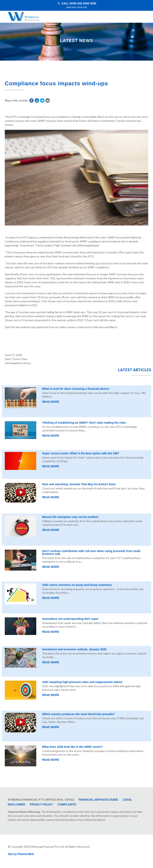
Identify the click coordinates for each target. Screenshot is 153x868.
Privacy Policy (41, 804)
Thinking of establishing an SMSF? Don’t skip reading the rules (84, 423)
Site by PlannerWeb (21, 854)
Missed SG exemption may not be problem (70, 517)
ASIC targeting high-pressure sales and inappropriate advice (82, 682)
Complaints (67, 804)
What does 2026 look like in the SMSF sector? (73, 747)
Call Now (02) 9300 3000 (76, 5)
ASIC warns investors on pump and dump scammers (77, 585)
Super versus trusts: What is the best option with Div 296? (81, 453)
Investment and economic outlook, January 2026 (74, 649)
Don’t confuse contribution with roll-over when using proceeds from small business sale (91, 552)
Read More (51, 402)
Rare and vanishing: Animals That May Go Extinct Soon (79, 484)
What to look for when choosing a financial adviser (76, 389)
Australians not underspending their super (70, 619)
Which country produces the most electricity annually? (79, 714)
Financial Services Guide (98, 800)
